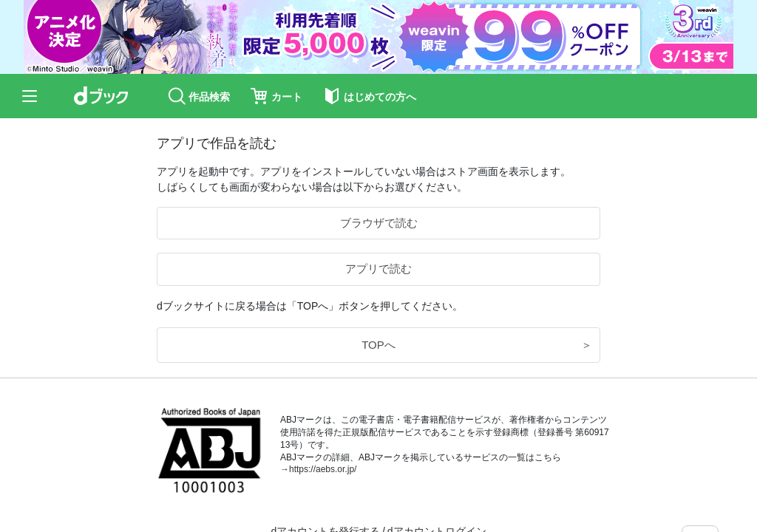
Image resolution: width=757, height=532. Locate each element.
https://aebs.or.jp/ (323, 469)
